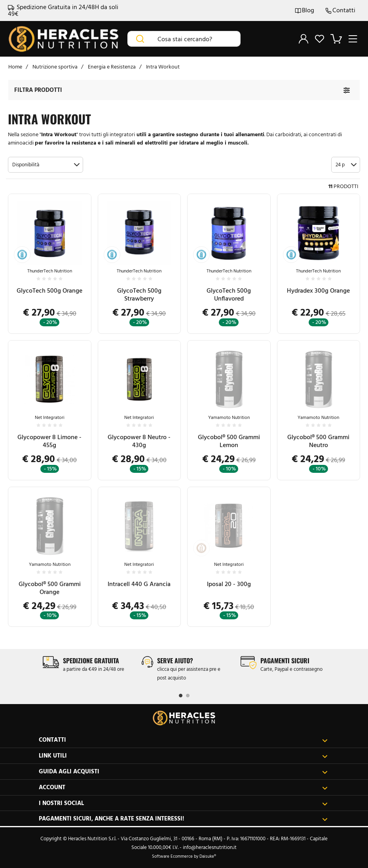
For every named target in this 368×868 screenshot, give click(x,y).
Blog (304, 10)
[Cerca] (140, 39)
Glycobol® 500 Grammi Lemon (229, 441)
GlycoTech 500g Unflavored (229, 294)
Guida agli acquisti (183, 772)
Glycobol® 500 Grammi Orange (50, 588)
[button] (46, 165)
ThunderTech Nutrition (50, 271)
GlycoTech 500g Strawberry (139, 294)
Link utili (183, 756)
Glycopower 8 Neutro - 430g (139, 441)
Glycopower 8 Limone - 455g (49, 441)
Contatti (340, 10)
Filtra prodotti (38, 90)
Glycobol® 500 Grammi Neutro (318, 441)
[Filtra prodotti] (347, 90)
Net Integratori (50, 417)
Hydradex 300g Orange (318, 290)
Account (183, 787)
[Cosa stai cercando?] (197, 39)
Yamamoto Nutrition (229, 417)
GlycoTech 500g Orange (49, 290)
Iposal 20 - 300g (229, 584)
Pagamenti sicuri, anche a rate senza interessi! (183, 819)
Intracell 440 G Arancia (139, 584)
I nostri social (183, 803)
